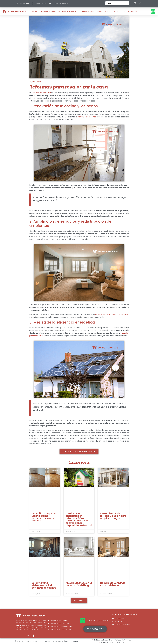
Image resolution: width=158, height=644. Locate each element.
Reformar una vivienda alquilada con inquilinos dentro (44, 585)
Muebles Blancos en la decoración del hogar (79, 584)
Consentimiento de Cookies (113, 642)
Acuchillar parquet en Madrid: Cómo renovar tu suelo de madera (44, 517)
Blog (123, 11)
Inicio (34, 11)
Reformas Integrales (67, 11)
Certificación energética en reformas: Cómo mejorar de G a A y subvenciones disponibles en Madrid (79, 519)
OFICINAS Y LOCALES (86, 11)
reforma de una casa (41, 93)
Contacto (133, 11)
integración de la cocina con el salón (112, 314)
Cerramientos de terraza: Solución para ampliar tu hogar (113, 516)
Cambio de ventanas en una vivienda (113, 584)
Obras (100, 11)
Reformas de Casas (48, 11)
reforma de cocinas (87, 117)
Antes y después (112, 11)
